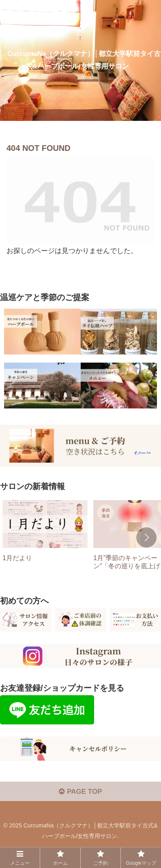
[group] (45, 538)
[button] (146, 537)
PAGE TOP (80, 792)
